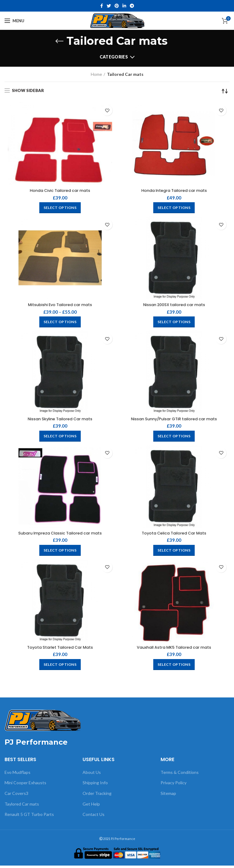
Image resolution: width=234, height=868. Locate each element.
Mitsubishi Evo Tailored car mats (60, 306)
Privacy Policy (174, 785)
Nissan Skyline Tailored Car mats (60, 421)
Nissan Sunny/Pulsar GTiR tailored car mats (174, 421)
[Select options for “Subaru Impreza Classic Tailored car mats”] (60, 552)
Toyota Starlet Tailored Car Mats (60, 650)
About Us (92, 775)
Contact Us (94, 817)
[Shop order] (225, 91)
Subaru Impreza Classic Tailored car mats (60, 535)
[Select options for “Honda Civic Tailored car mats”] (60, 208)
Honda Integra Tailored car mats (174, 191)
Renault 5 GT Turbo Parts (29, 817)
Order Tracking (97, 796)
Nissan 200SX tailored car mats (174, 306)
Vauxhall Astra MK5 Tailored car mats (174, 650)
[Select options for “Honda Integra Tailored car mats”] (174, 208)
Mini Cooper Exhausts (25, 785)
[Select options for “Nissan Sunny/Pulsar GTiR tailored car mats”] (174, 438)
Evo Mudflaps (18, 775)
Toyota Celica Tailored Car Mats (174, 535)
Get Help (91, 806)
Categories (114, 57)
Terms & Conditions (180, 775)
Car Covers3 (16, 796)
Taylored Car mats (22, 806)
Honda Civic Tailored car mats (60, 191)
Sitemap (168, 796)
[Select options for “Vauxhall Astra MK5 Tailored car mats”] (174, 667)
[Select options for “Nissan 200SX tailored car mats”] (174, 323)
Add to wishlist (107, 110)
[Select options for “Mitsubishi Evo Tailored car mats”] (60, 323)
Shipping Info (95, 785)
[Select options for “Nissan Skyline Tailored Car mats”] (60, 438)
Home (96, 74)
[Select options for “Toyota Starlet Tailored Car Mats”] (60, 667)
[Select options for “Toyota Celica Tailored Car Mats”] (174, 552)
